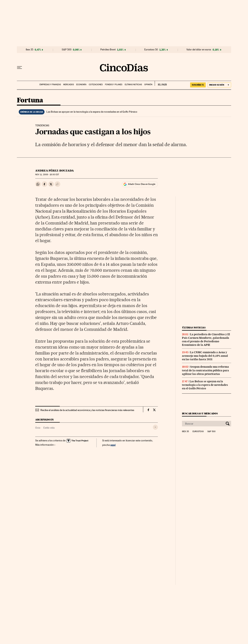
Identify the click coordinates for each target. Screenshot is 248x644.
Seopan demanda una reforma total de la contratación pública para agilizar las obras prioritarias (205, 370)
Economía (81, 85)
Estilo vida (49, 428)
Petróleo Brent (108, 50)
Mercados (69, 85)
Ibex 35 (29, 50)
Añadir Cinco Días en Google (142, 184)
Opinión (148, 85)
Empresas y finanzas (50, 85)
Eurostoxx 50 (151, 50)
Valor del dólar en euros (199, 50)
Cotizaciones (96, 85)
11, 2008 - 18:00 (47, 175)
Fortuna (30, 100)
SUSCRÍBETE (198, 85)
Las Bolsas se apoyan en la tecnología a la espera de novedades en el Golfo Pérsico (92, 112)
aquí (113, 445)
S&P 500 (67, 50)
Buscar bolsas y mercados (200, 413)
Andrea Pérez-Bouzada (55, 171)
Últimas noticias (133, 85)
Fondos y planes (114, 85)
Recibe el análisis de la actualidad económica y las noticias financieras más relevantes (87, 410)
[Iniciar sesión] (219, 85)
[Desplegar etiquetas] (155, 427)
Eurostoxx (198, 432)
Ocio (38, 428)
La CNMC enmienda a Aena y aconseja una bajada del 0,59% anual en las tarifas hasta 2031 (205, 356)
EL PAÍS (161, 83)
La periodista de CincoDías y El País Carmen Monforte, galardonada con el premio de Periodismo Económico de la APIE (206, 340)
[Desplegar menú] (19, 68)
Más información (45, 445)
